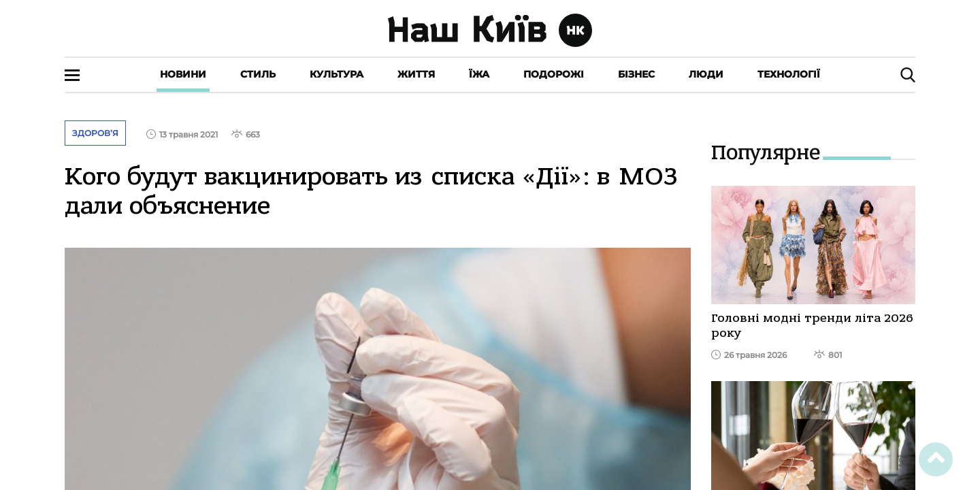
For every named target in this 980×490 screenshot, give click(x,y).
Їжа (479, 74)
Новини (183, 74)
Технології (789, 74)
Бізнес (636, 74)
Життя (416, 74)
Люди (706, 74)
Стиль (258, 74)
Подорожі (554, 74)
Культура (337, 74)
